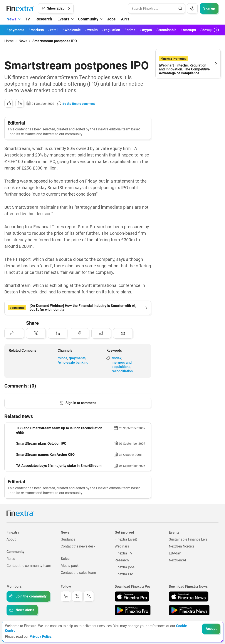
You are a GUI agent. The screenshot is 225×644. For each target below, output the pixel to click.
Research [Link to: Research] (122, 560)
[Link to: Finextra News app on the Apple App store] (189, 596)
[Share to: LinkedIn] (20, 103)
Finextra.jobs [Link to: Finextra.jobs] (125, 567)
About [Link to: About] (11, 539)
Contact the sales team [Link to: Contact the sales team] (78, 573)
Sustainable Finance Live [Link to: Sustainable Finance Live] (188, 539)
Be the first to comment (79, 104)
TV (28, 19)
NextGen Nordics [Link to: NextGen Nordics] (182, 546)
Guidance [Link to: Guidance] (68, 539)
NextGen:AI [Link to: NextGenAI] (177, 560)
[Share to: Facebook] (79, 333)
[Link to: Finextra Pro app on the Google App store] (133, 610)
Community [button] (88, 19)
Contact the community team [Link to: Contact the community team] (29, 566)
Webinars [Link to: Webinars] (122, 546)
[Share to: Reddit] (101, 333)
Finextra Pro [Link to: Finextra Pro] (124, 574)
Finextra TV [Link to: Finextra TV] (123, 553)
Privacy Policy (40, 637)
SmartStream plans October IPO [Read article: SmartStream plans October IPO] (41, 443)
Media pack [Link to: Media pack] (70, 566)
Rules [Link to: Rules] (11, 559)
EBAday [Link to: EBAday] (175, 553)
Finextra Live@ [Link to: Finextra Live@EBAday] (126, 539)
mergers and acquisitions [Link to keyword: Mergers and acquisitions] (122, 365)
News (23, 41)
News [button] (11, 19)
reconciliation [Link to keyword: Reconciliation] (122, 371)
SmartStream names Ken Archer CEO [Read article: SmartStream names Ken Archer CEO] (45, 455)
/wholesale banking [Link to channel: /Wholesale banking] (73, 362)
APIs (125, 19)
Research (44, 19)
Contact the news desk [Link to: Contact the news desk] (78, 546)
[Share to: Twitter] (36, 333)
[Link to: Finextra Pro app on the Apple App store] (132, 596)
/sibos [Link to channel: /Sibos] (62, 358)
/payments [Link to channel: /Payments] (77, 358)
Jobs (111, 19)
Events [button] (63, 19)
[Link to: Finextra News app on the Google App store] (189, 610)
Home (9, 41)
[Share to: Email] (123, 333)
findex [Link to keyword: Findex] (117, 358)
